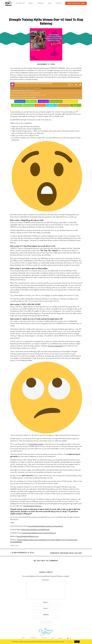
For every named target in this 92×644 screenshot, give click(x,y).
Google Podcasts (29, 105)
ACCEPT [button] (77, 642)
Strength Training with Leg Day (66, 553)
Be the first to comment (46, 561)
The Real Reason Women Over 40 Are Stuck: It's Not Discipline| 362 (26, 88)
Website (46, 615)
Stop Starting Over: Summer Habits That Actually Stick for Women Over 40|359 (28, 95)
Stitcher (52, 105)
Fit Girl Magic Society (36, 444)
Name (46, 602)
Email (46, 608)
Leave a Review (44, 101)
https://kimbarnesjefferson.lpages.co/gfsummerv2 (45, 526)
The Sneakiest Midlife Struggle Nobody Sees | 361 (22, 91)
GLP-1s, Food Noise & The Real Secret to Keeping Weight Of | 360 (26, 93)
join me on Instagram (55, 346)
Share (32, 101)
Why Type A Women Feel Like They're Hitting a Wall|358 (24, 97)
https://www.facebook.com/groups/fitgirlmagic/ (39, 533)
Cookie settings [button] (69, 642)
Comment (46, 580)
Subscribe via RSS (64, 105)
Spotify (76, 105)
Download (18, 105)
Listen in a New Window (71, 101)
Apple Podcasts (21, 101)
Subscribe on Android (57, 101)
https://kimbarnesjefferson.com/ (28, 536)
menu (76, 84)
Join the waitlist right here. (33, 506)
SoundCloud (41, 105)
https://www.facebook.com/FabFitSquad (35, 530)
